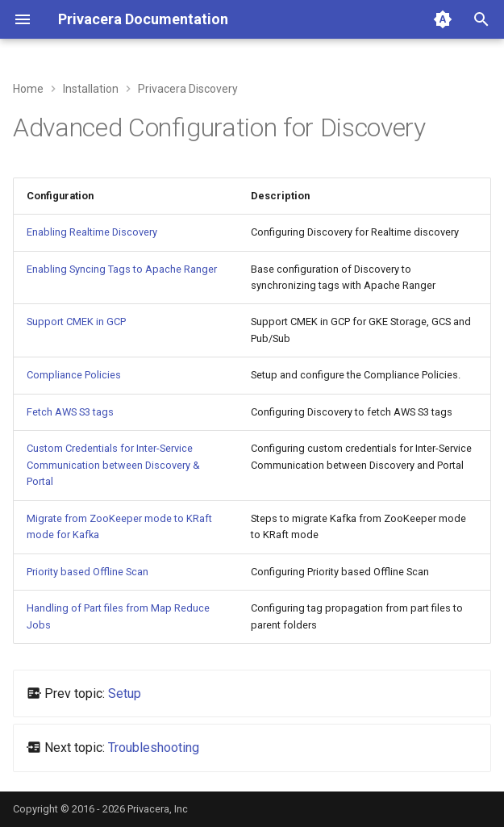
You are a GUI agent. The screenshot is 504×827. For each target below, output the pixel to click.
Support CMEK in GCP (76, 322)
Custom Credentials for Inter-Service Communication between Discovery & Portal (113, 465)
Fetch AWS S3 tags (70, 412)
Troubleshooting (154, 748)
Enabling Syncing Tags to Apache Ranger (122, 269)
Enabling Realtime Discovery (92, 232)
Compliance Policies (74, 375)
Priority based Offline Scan (87, 572)
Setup (125, 693)
